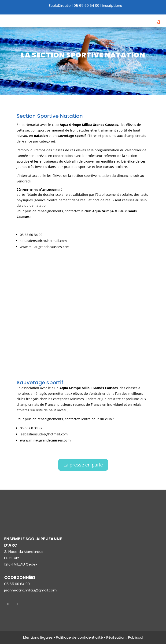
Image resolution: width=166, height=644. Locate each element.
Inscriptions (112, 5)
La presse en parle (83, 465)
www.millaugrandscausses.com (45, 247)
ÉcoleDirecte (60, 5)
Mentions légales (38, 637)
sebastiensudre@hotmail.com (43, 241)
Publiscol (136, 637)
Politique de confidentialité (79, 637)
